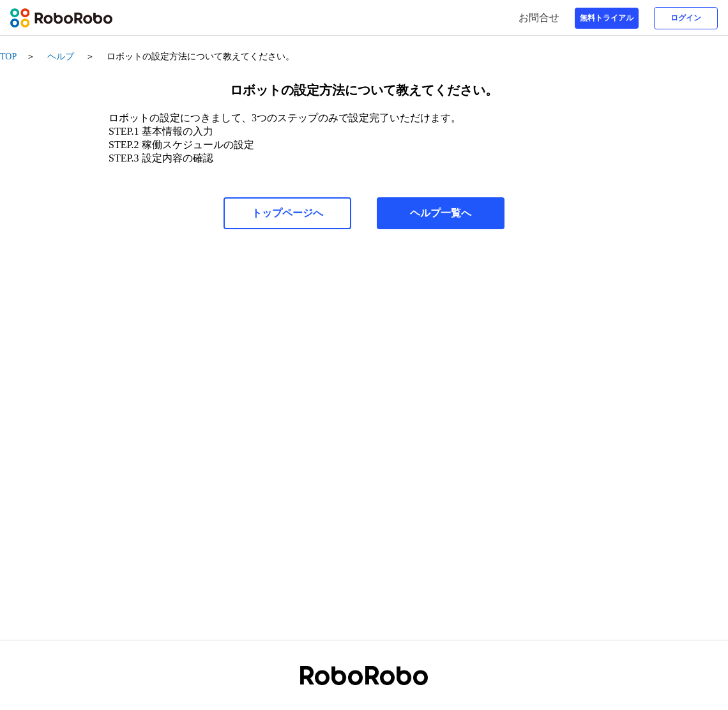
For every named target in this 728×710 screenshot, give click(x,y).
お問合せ (542, 18)
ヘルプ (61, 57)
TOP (8, 57)
